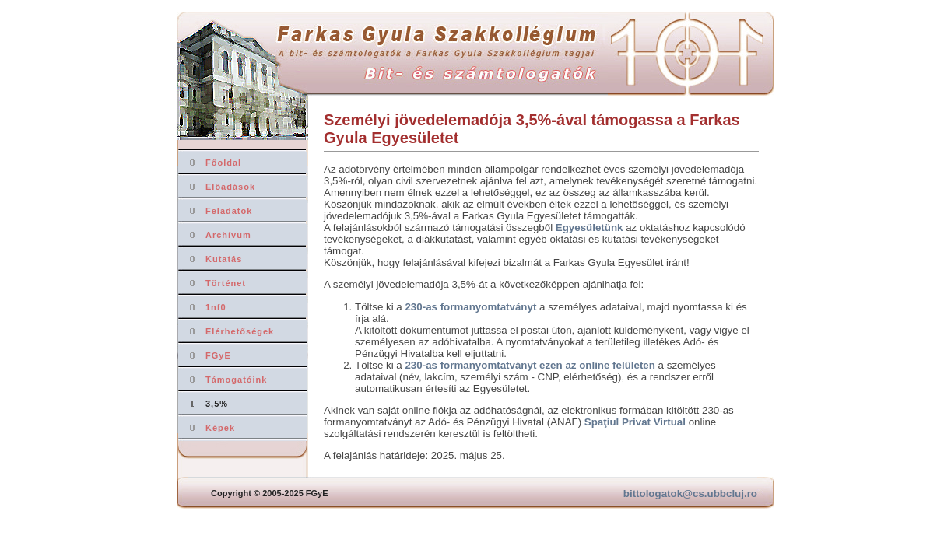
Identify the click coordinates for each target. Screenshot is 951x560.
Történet (226, 283)
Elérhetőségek (240, 331)
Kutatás (224, 259)
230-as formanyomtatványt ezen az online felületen (530, 365)
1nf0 (216, 307)
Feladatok (229, 211)
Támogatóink (236, 380)
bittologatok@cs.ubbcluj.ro (690, 493)
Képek (220, 428)
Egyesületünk (590, 227)
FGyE (218, 355)
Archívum (228, 235)
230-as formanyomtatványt (470, 307)
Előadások (230, 187)
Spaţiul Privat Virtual (635, 422)
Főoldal (223, 163)
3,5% (217, 404)
